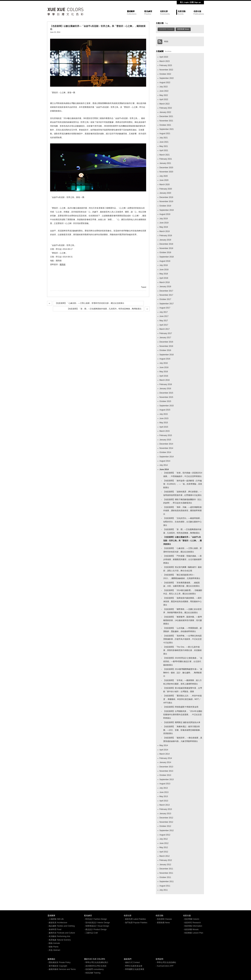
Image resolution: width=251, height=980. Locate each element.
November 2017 (166, 295)
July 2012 (164, 839)
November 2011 (166, 873)
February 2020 (166, 189)
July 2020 (164, 176)
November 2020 (166, 172)
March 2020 (164, 185)
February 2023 (166, 65)
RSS (163, 42)
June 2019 (164, 223)
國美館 (63, 264)
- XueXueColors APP (164, 966)
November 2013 (166, 771)
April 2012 (164, 852)
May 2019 (164, 227)
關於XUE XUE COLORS (95, 959)
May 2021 (164, 146)
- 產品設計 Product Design (95, 929)
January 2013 (165, 814)
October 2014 (165, 452)
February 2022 (166, 108)
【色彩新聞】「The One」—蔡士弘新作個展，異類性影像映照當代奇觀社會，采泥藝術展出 (182, 650)
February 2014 (166, 758)
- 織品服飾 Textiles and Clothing (61, 926)
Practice (148, 14)
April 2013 (164, 801)
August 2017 (165, 308)
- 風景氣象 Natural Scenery (59, 940)
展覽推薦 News (183, 29)
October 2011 (165, 877)
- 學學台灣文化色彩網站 (166, 962)
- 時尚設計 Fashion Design (96, 919)
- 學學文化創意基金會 (133, 966)
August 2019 (165, 214)
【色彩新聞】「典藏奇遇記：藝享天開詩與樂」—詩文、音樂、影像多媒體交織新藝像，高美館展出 (182, 730)
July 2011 (164, 890)
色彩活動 (182, 11)
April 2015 (164, 427)
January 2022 (165, 112)
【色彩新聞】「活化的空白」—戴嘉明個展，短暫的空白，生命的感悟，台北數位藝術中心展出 (182, 522)
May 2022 (164, 95)
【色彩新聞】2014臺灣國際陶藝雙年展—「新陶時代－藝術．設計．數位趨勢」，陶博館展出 (183, 673)
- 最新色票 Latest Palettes (135, 919)
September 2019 (167, 210)
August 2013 (165, 784)
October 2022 (165, 74)
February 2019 (166, 236)
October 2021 (165, 125)
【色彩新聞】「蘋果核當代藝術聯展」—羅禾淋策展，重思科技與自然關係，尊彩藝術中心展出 (182, 601)
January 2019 (165, 240)
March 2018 (164, 282)
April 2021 (164, 150)
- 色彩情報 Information (193, 926)
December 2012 (166, 818)
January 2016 (165, 389)
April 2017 (164, 325)
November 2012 (166, 822)
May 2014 (164, 745)
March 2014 (164, 754)
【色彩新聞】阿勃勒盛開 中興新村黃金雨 (181, 707)
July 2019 (164, 219)
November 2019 (166, 201)
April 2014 (164, 750)
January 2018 (165, 287)
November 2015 (166, 397)
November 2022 (166, 70)
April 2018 (164, 278)
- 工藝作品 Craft (91, 933)
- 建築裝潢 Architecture (57, 923)
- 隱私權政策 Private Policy (59, 962)
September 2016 (167, 355)
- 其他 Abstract (54, 950)
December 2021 (166, 116)
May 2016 (164, 372)
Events (181, 14)
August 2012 (165, 835)
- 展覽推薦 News (163, 923)
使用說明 (159, 959)
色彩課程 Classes (166, 29)
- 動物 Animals (54, 943)
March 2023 (164, 61)
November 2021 (166, 121)
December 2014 (166, 444)
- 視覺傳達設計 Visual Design (97, 926)
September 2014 (167, 457)
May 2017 (164, 321)
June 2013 (164, 792)
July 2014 (164, 465)
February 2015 (166, 435)
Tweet (144, 287)
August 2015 (165, 410)
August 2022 (165, 83)
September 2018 (167, 257)
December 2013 (166, 767)
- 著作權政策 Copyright (57, 966)
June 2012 (164, 843)
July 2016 (164, 363)
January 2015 (165, 440)
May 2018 (164, 274)
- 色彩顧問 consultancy (94, 969)
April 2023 (164, 57)
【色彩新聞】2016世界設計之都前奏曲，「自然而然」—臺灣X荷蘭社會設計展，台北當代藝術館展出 (183, 661)
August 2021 (165, 134)
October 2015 (165, 401)
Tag (166, 23)
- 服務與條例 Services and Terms (62, 969)
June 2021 (164, 142)
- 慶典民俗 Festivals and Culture (61, 933)
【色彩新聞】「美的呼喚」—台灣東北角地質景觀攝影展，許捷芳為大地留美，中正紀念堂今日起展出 (182, 639)
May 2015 (164, 423)
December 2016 (166, 342)
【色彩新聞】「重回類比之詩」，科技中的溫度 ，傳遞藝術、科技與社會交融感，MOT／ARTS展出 (182, 699)
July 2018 (164, 265)
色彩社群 (164, 11)
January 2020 (165, 193)
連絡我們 (128, 959)
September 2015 (167, 406)
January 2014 (165, 762)
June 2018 (164, 270)
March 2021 (164, 155)
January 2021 (165, 163)
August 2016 (165, 359)
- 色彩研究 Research (192, 923)
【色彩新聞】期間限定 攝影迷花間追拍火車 (182, 722)
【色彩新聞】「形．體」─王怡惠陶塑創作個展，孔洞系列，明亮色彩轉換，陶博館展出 (104, 309)
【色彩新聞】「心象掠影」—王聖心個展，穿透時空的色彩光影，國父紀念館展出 (90, 303)
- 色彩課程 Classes (164, 919)
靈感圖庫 (131, 11)
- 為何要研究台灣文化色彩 (95, 966)
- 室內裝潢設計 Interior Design (97, 923)
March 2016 (164, 380)
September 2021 (167, 129)
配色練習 (148, 11)
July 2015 (164, 414)
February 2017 (166, 333)
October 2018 (165, 252)
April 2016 (164, 376)
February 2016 (166, 384)
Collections (132, 14)
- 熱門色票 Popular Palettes (136, 923)
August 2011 (165, 886)
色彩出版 (197, 11)
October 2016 (165, 350)
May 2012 (164, 847)
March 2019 (164, 231)
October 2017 (165, 299)
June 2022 (164, 91)
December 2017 (166, 291)
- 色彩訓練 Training (92, 973)
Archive (168, 51)
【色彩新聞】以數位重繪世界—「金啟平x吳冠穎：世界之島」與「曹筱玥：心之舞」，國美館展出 (182, 541)
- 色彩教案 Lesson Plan (193, 933)
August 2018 (165, 261)
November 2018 (166, 248)
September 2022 (167, 78)
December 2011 (166, 869)
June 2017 (164, 316)
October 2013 (165, 775)
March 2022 (164, 104)
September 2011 (167, 882)
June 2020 (164, 180)
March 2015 (164, 431)
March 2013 (164, 805)
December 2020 (166, 168)
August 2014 (165, 461)
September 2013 (167, 779)
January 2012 (165, 865)
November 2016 (166, 346)
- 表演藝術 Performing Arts (59, 936)
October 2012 (165, 826)
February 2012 (166, 860)
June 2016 (164, 367)
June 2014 (164, 469)
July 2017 (164, 312)
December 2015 (166, 393)
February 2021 (166, 159)
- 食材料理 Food (54, 929)
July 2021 (164, 138)
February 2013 (166, 809)
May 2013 (164, 796)
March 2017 (164, 329)
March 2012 (164, 856)
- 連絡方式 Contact (132, 962)
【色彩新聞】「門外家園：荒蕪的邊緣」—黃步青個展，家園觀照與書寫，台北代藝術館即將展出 (182, 559)
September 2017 (167, 304)
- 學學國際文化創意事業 (134, 969)
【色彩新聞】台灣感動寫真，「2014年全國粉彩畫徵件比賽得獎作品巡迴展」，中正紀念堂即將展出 (183, 715)
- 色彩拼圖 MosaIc (191, 929)
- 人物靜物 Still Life (56, 919)
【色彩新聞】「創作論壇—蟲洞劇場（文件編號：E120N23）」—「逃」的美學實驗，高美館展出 (183, 484)
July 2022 (164, 87)
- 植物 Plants (53, 947)
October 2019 (165, 206)
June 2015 (164, 418)
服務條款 (51, 959)
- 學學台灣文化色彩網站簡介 (96, 962)
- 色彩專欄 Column (191, 919)
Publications (199, 14)
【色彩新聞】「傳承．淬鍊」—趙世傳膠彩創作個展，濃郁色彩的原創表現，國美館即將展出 (182, 511)
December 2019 (166, 197)
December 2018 (166, 244)
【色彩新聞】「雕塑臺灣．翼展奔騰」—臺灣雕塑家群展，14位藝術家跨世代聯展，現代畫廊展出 (183, 620)
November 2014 (166, 448)
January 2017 (165, 338)
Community (165, 14)
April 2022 (164, 99)
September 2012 (167, 830)
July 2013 (164, 788)
